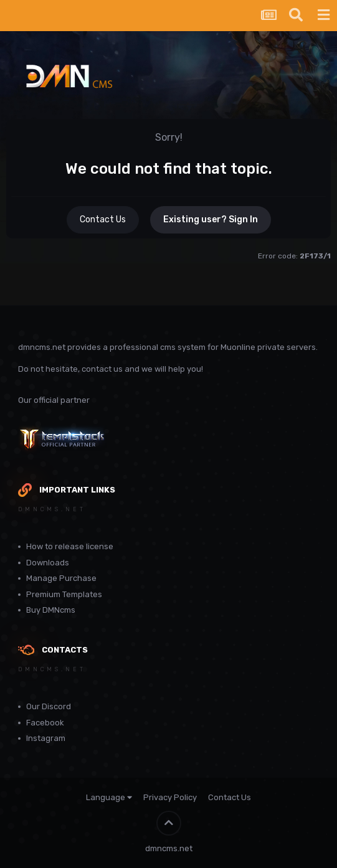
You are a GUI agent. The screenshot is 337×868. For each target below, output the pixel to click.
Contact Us (103, 219)
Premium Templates (64, 594)
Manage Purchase (61, 578)
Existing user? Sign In (211, 219)
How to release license (70, 546)
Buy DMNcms (51, 610)
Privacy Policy (170, 797)
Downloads (48, 563)
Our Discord (49, 706)
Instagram (46, 738)
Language (109, 797)
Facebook (45, 723)
